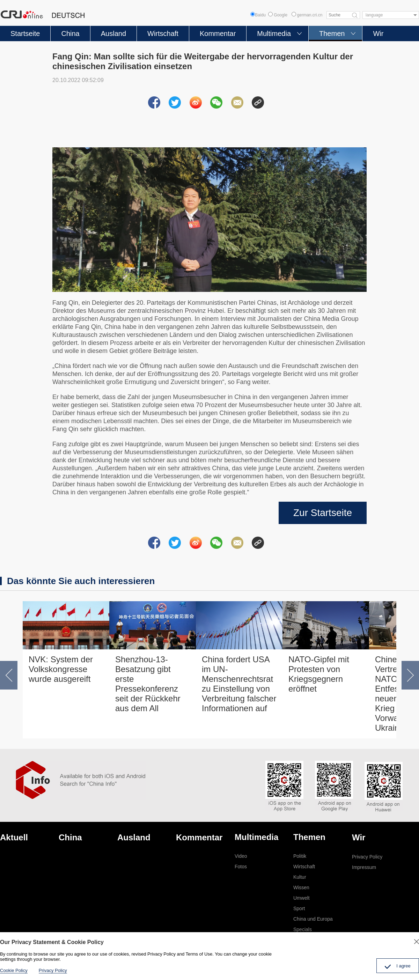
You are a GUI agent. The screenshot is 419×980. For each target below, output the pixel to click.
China (70, 34)
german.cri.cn (307, 15)
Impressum (364, 867)
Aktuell (14, 837)
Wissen (301, 887)
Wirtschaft (163, 34)
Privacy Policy (367, 857)
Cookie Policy (14, 970)
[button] (9, 675)
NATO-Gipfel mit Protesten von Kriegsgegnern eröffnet (319, 674)
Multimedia (274, 34)
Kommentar (218, 34)
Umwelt (302, 898)
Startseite (25, 34)
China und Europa (313, 919)
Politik (300, 856)
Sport (299, 908)
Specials (303, 929)
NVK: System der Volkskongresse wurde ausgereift (61, 669)
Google (278, 15)
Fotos (241, 867)
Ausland (113, 34)
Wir (378, 34)
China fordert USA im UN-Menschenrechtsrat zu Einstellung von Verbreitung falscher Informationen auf (239, 684)
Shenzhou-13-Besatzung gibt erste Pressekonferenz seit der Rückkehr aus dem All (148, 684)
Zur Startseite (323, 513)
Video (241, 856)
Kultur (300, 877)
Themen (332, 34)
